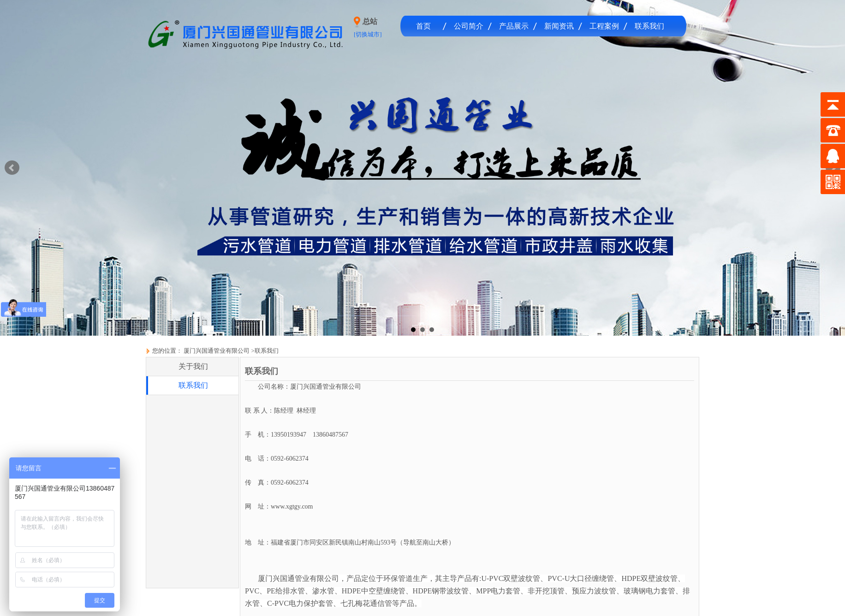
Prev (12, 168)
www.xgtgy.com (292, 506)
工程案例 (604, 26)
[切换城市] (368, 34)
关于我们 (193, 366)
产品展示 (514, 26)
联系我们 (649, 26)
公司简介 (469, 26)
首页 (423, 26)
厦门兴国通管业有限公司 (216, 351)
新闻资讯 (559, 26)
